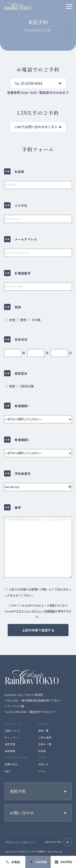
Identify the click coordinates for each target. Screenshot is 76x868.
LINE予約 (41, 862)
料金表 (42, 751)
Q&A (7, 771)
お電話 (16, 862)
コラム (42, 771)
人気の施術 (45, 737)
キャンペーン (13, 737)
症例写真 (10, 744)
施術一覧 (43, 731)
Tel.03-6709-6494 (16, 712)
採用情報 (10, 751)
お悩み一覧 (45, 744)
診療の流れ (11, 764)
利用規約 (50, 611)
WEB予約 (66, 862)
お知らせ (43, 764)
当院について (13, 731)
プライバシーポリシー (29, 611)
